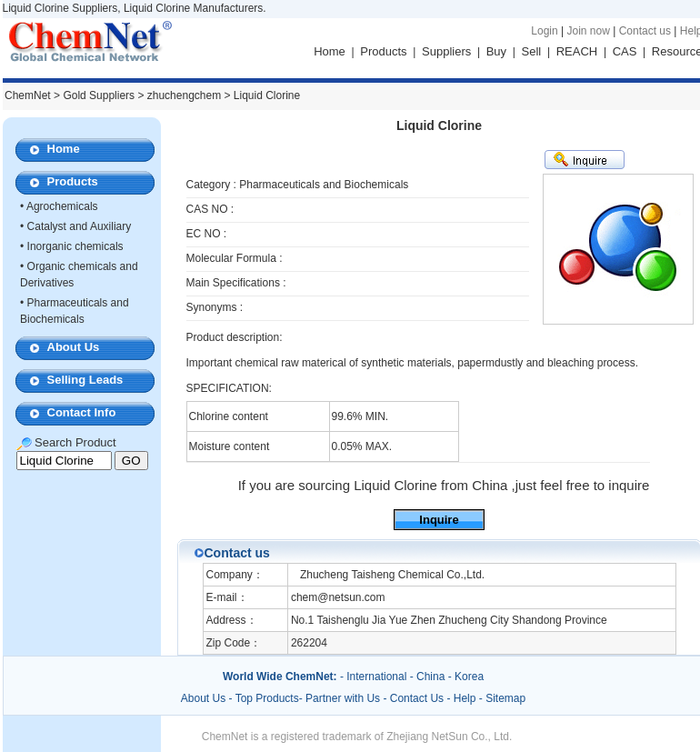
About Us (74, 347)
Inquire (439, 520)
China (430, 677)
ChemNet (28, 95)
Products (383, 51)
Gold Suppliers (99, 95)
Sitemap (505, 698)
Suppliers (446, 51)
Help (465, 698)
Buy (496, 51)
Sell (532, 51)
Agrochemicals (62, 206)
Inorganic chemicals (75, 246)
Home (330, 51)
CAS (625, 51)
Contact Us (417, 698)
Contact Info (82, 412)
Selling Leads (85, 380)
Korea (469, 677)
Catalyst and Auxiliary (80, 226)
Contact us (645, 31)
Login (544, 31)
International (376, 677)
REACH (577, 51)
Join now (588, 31)
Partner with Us (344, 698)
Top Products (267, 698)
